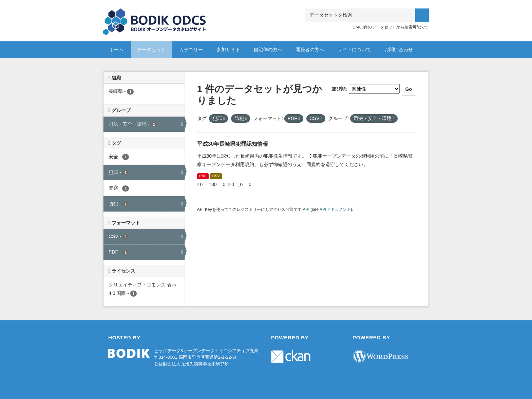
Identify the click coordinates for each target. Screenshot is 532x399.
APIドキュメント (335, 210)
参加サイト (228, 49)
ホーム (116, 49)
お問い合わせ (399, 49)
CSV (216, 176)
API (306, 210)
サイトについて (354, 49)
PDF (203, 176)
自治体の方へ (268, 49)
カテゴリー (191, 49)
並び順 (339, 89)
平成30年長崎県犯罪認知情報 (233, 144)
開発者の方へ (310, 49)
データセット (151, 49)
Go (409, 89)
